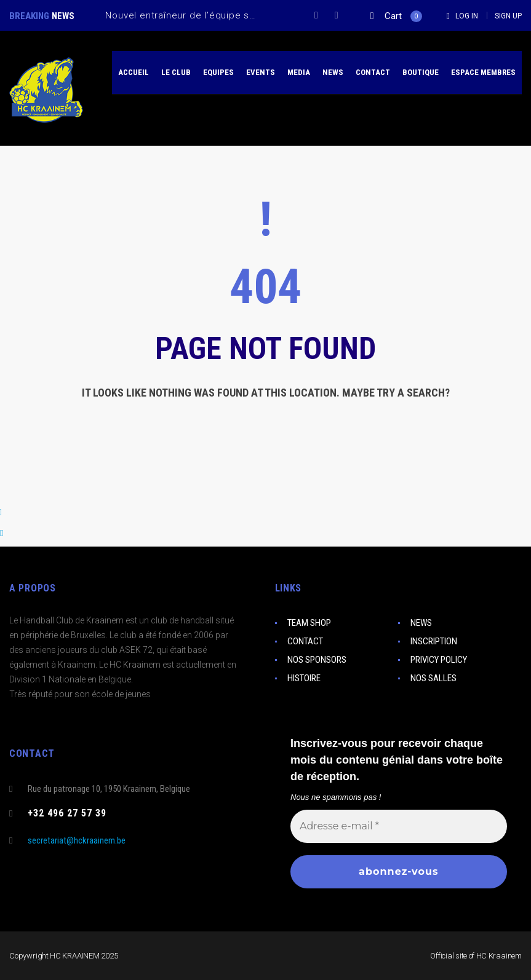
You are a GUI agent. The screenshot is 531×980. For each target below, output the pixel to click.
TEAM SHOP (309, 623)
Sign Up (508, 16)
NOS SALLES (433, 678)
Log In (467, 16)
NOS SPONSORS (317, 660)
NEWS (421, 623)
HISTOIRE (304, 678)
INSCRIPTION (434, 641)
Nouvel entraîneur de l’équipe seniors (192, 15)
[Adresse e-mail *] (399, 826)
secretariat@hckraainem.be (77, 840)
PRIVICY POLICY (439, 660)
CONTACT (305, 641)
